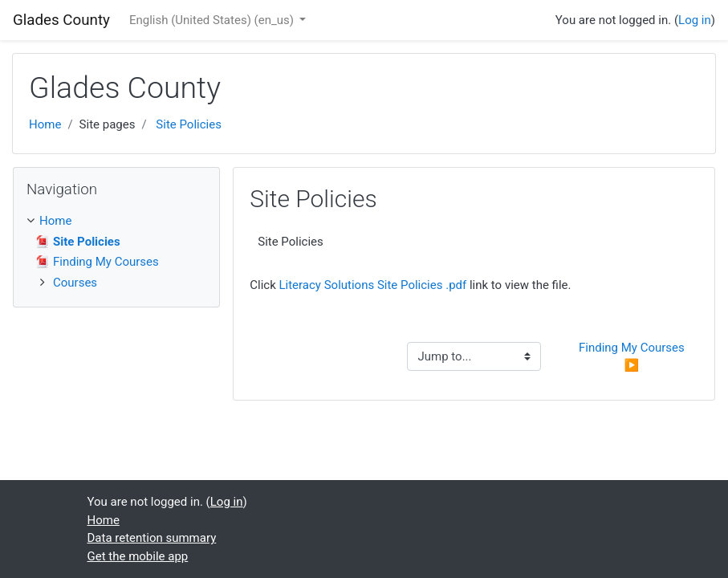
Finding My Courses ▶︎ (633, 357)
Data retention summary (152, 538)
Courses (75, 283)
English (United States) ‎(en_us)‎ (213, 20)
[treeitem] (116, 221)
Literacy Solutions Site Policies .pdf (372, 285)
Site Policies (189, 124)
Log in (695, 20)
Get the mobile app (138, 556)
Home (45, 124)
